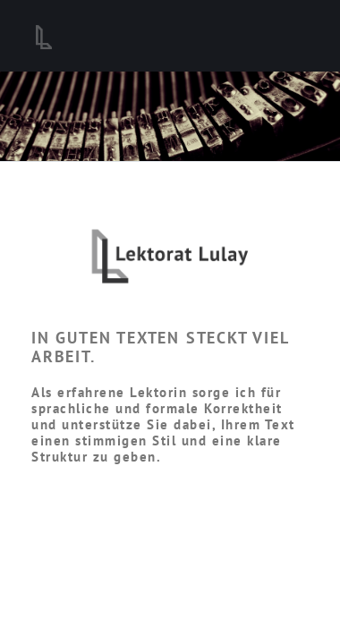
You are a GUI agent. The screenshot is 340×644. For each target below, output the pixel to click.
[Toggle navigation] (286, 36)
